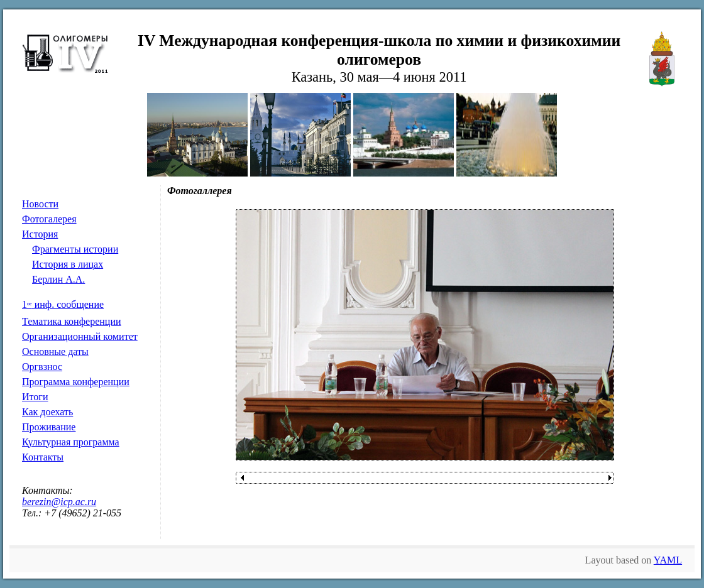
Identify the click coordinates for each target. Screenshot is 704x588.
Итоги (35, 397)
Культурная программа (71, 442)
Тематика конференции (72, 321)
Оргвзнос (42, 367)
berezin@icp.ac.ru (59, 502)
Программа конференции (76, 382)
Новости (40, 204)
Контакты (43, 457)
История (40, 234)
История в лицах (68, 264)
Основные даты (55, 351)
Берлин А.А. (58, 279)
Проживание (49, 427)
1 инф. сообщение (63, 304)
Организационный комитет (80, 336)
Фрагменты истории (75, 249)
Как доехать (47, 412)
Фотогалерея (49, 219)
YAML (668, 560)
